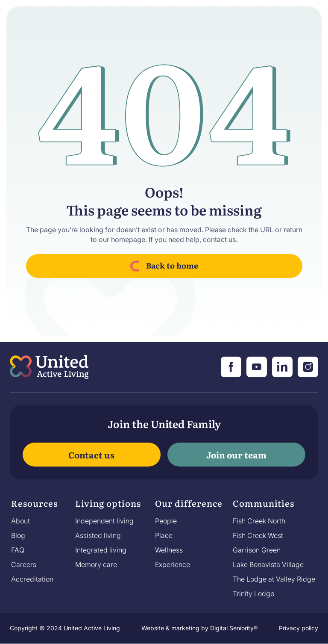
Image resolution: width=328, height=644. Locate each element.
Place (164, 535)
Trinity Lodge (253, 594)
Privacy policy (299, 628)
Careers (24, 564)
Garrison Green (257, 550)
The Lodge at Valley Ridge (274, 579)
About (20, 521)
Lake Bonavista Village (268, 564)
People (166, 521)
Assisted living (98, 535)
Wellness (169, 550)
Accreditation (32, 579)
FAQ (18, 550)
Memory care (96, 564)
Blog (18, 535)
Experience (173, 564)
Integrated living (101, 550)
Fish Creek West (258, 535)
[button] (34, 505)
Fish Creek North (259, 521)
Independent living (104, 521)
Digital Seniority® (234, 628)
